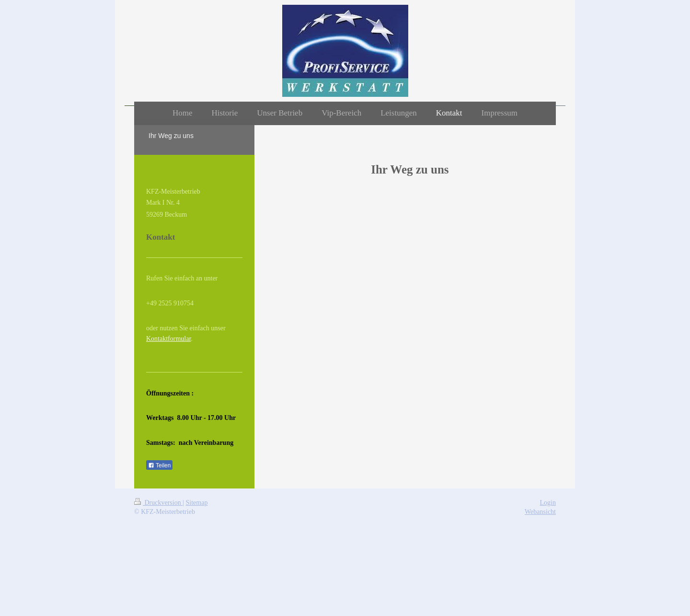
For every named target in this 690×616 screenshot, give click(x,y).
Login (548, 503)
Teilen (159, 465)
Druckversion (158, 503)
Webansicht (540, 512)
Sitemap (197, 503)
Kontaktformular (168, 339)
